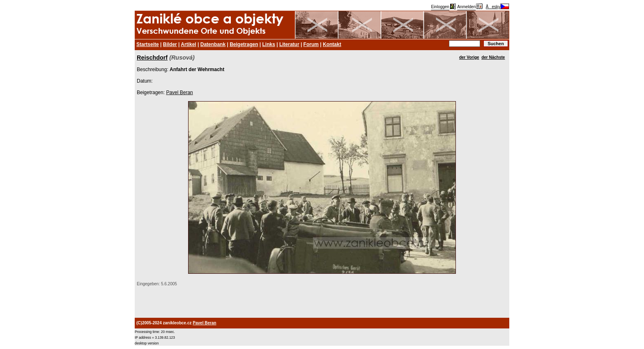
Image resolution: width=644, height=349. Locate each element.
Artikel (188, 44)
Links (269, 44)
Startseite (148, 44)
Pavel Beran (179, 92)
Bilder (170, 44)
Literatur (289, 44)
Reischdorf (152, 58)
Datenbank (213, 44)
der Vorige (469, 57)
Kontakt (332, 44)
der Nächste (493, 57)
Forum (311, 44)
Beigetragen (244, 44)
